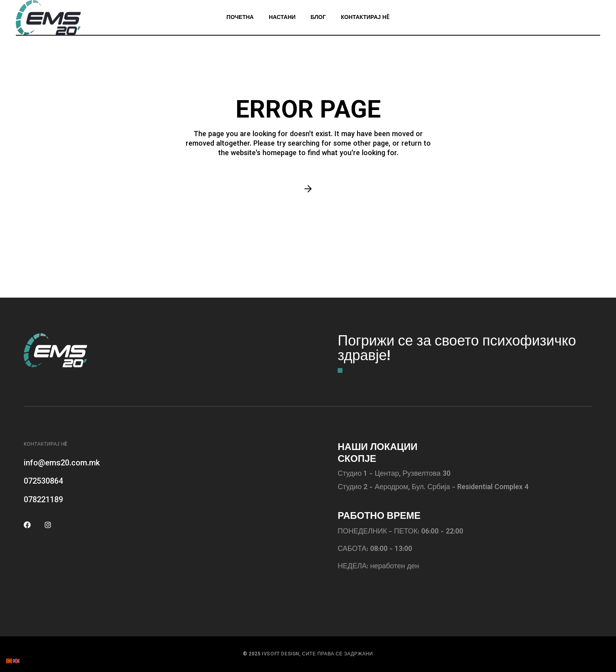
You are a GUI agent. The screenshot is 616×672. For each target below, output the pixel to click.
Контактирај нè (46, 444)
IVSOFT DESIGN (281, 654)
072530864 (43, 482)
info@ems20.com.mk (62, 463)
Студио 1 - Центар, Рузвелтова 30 (394, 474)
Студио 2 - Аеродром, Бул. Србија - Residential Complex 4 (433, 488)
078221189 (43, 500)
